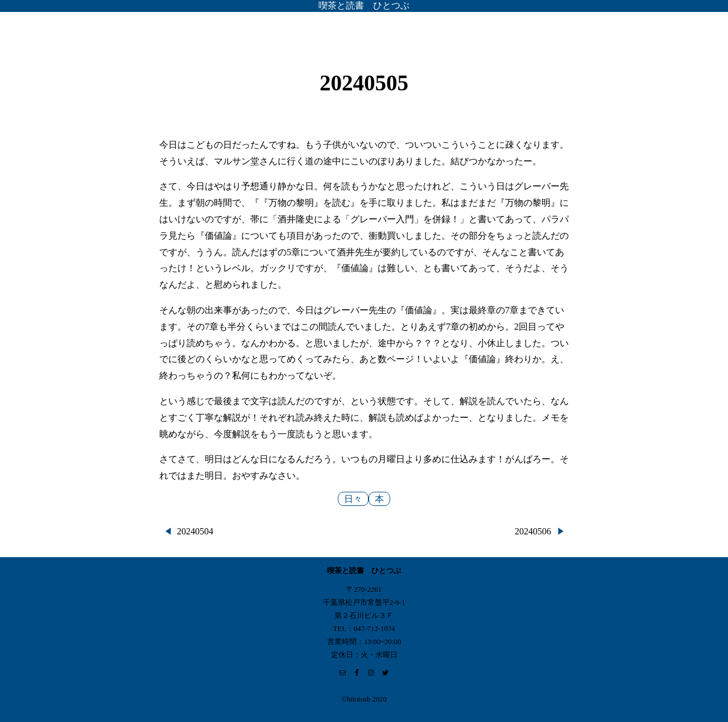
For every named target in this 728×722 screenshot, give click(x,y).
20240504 (195, 531)
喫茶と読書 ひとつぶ (364, 5)
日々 (353, 499)
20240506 (533, 531)
